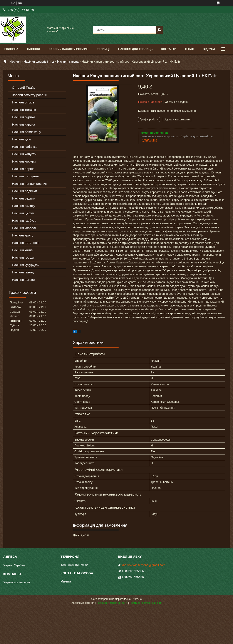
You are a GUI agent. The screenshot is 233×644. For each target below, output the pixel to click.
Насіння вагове (23, 280)
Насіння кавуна (68, 62)
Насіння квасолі (24, 228)
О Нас (190, 49)
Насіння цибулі (23, 213)
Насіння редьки (24, 198)
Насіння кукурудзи (26, 265)
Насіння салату (23, 206)
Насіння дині (22, 139)
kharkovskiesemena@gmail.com (144, 565)
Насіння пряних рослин (29, 184)
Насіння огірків (23, 102)
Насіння (34, 49)
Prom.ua (137, 599)
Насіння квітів (22, 250)
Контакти (169, 49)
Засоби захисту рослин (29, 95)
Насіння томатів (24, 110)
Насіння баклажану (26, 132)
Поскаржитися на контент (112, 603)
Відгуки (209, 49)
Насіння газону (23, 272)
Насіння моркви (24, 161)
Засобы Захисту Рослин (69, 49)
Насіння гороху (23, 257)
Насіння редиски (24, 191)
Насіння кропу (23, 235)
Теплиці (103, 49)
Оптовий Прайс (24, 87)
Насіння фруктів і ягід (39, 62)
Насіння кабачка (24, 147)
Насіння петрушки (25, 176)
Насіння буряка (23, 117)
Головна (11, 49)
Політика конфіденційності (146, 603)
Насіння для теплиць (135, 49)
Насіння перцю (23, 169)
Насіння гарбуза (24, 220)
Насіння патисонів (26, 243)
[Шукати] (160, 30)
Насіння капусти (24, 154)
